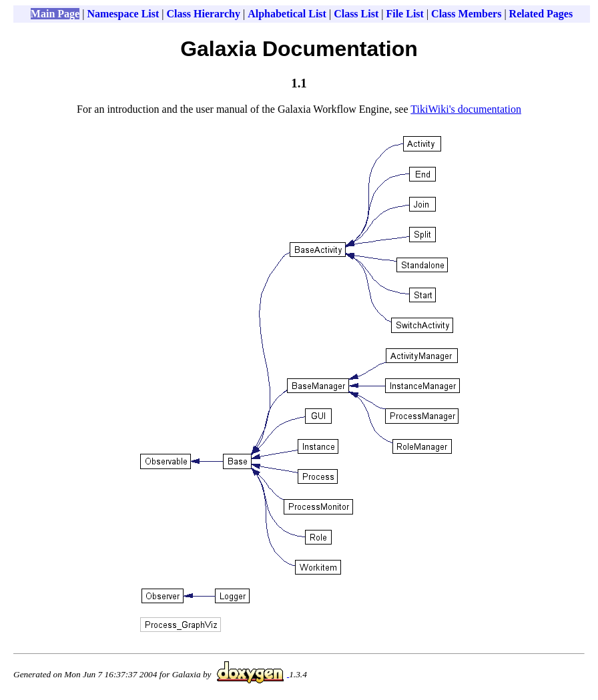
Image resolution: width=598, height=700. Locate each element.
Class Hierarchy (204, 14)
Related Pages (541, 14)
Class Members (466, 14)
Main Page (55, 14)
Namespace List (123, 14)
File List (404, 14)
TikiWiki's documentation (466, 109)
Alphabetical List (287, 14)
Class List (356, 14)
